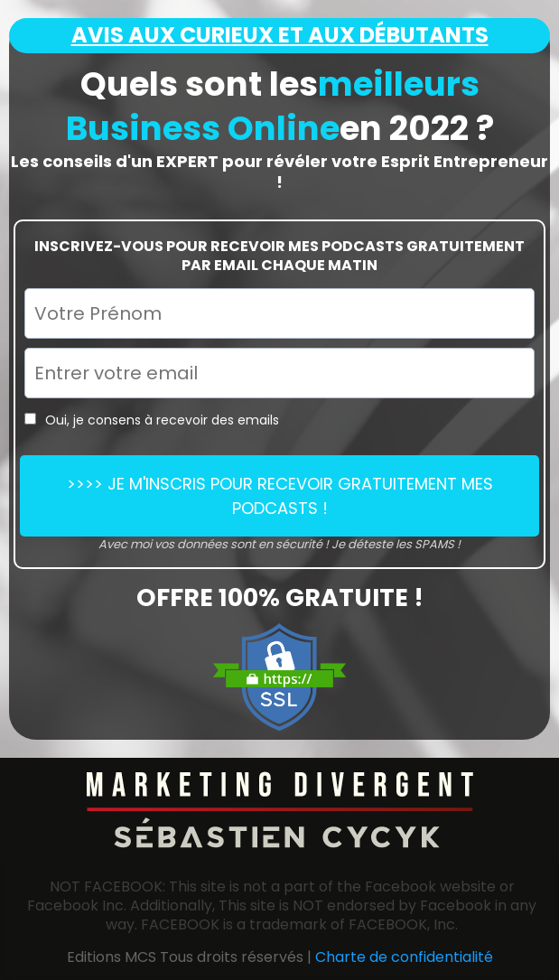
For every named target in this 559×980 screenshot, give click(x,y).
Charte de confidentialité (404, 957)
